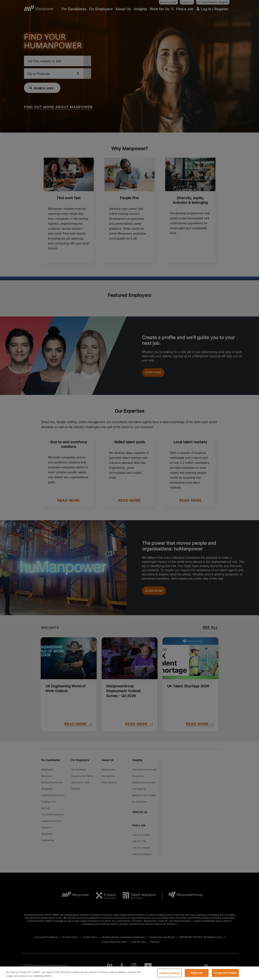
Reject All (197, 975)
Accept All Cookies (225, 975)
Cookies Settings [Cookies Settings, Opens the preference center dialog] (170, 975)
